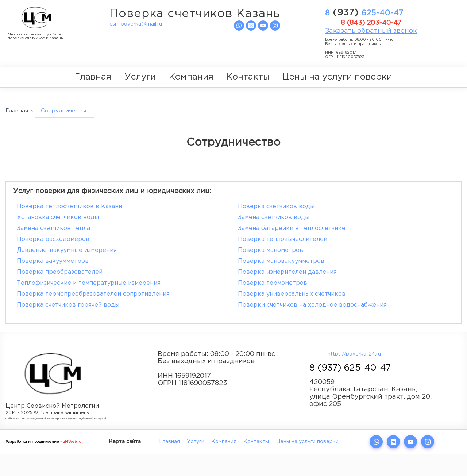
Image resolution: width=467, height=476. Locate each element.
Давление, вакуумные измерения (67, 250)
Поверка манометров (271, 250)
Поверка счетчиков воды (276, 206)
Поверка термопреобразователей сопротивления (93, 294)
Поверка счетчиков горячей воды (68, 305)
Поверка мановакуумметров (281, 261)
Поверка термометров (273, 283)
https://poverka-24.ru (354, 354)
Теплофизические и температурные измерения (89, 283)
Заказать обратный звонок (371, 31)
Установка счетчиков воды (58, 217)
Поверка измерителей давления (287, 272)
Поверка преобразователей (60, 272)
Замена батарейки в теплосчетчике (292, 228)
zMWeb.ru (72, 442)
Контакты (248, 77)
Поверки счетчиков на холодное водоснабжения (312, 305)
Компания (191, 77)
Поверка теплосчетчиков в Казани (70, 206)
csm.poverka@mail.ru (136, 24)
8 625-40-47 (364, 13)
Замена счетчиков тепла (53, 228)
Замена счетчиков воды (274, 217)
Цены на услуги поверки (337, 77)
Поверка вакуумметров (53, 261)
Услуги (140, 77)
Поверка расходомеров (53, 239)
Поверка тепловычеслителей (283, 239)
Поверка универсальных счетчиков (292, 294)
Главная (93, 77)
